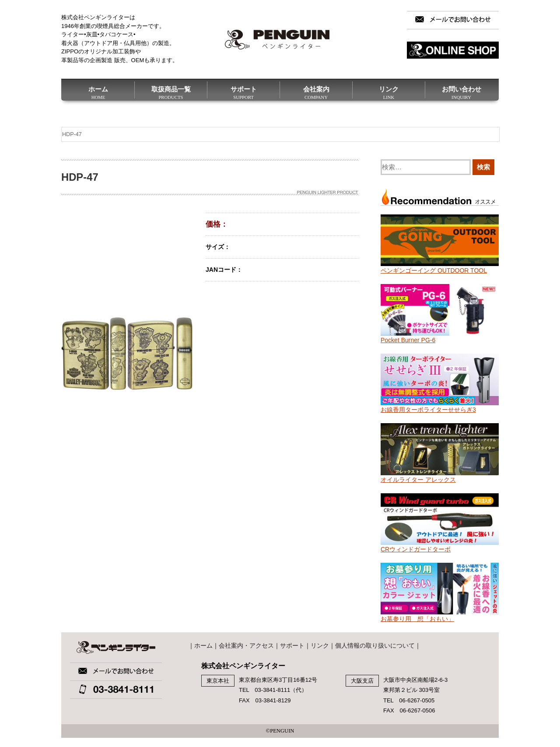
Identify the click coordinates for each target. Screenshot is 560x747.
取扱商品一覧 (171, 92)
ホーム (98, 92)
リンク (389, 92)
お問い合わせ (461, 92)
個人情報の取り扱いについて (375, 645)
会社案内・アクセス (246, 645)
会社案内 (316, 92)
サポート (243, 92)
